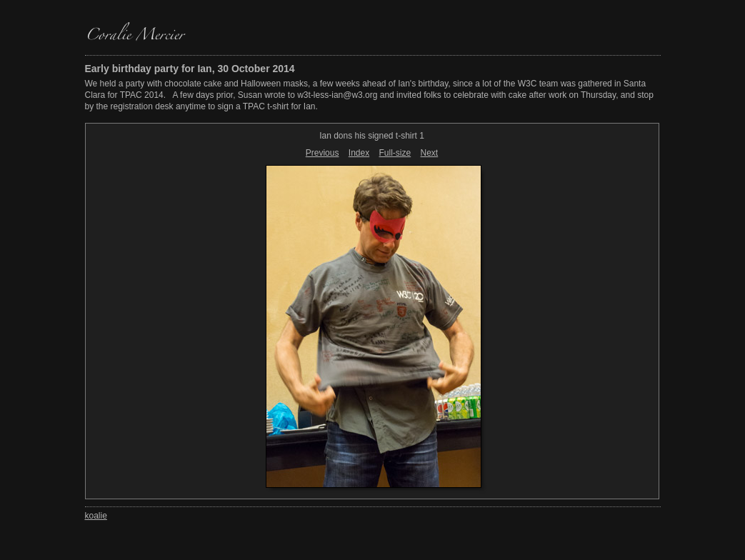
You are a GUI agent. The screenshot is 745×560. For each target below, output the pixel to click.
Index (359, 153)
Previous (322, 153)
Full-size (395, 153)
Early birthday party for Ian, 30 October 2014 (190, 69)
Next (430, 153)
